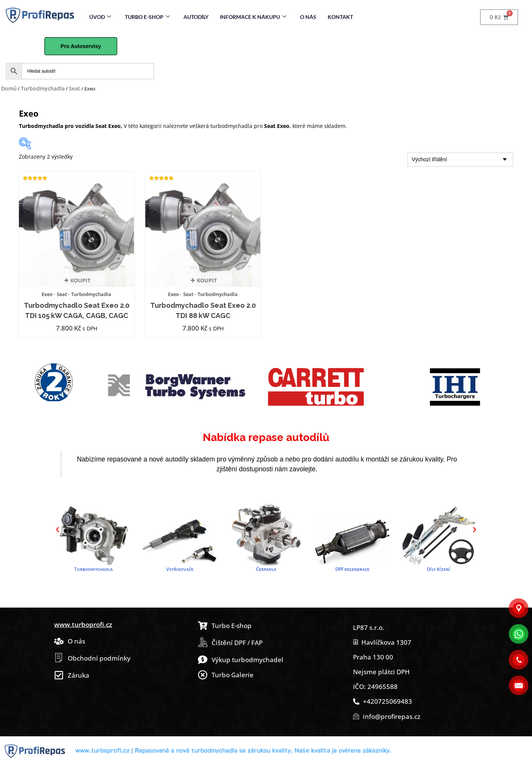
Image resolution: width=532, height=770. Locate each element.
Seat (75, 88)
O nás (308, 17)
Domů (9, 88)
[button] (58, 530)
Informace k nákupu (253, 17)
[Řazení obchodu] (460, 160)
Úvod (100, 17)
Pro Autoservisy (81, 46)
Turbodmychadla (43, 88)
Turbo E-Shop (147, 17)
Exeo (47, 294)
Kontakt (340, 17)
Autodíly (196, 17)
